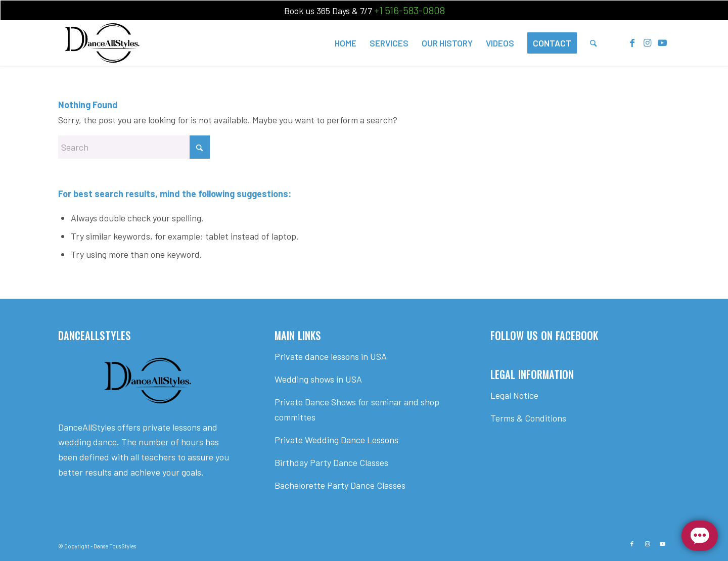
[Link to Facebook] (632, 42)
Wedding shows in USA (318, 379)
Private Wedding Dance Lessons (336, 440)
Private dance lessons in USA (331, 356)
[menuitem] (346, 43)
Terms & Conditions (528, 418)
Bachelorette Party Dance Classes (340, 485)
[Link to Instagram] (647, 42)
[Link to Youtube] (662, 42)
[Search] (593, 43)
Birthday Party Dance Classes (331, 462)
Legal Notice (514, 395)
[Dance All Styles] (102, 43)
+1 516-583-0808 (409, 10)
